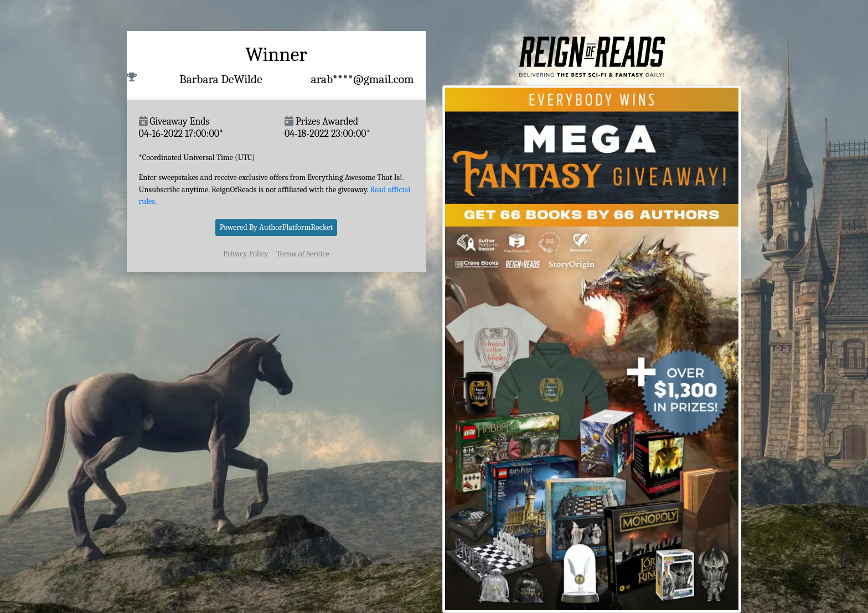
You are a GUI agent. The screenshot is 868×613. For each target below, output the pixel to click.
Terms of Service (303, 254)
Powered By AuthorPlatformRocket (277, 227)
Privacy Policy (246, 254)
